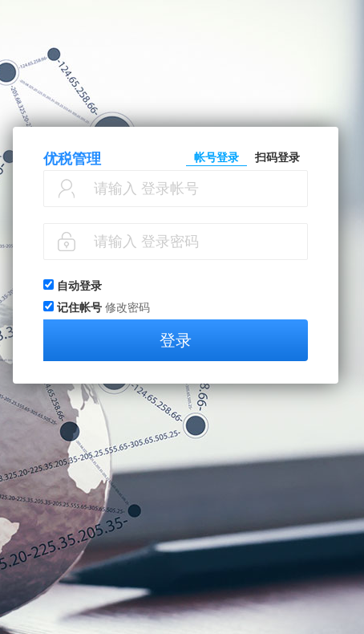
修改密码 (127, 307)
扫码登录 (277, 157)
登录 (176, 340)
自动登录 (79, 286)
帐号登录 (216, 157)
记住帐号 (79, 307)
